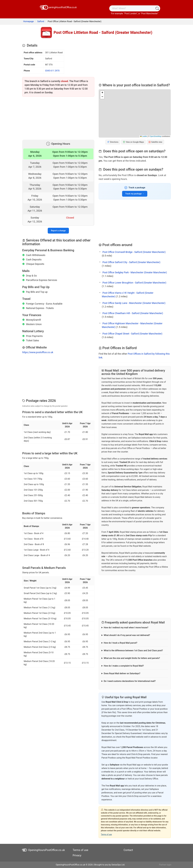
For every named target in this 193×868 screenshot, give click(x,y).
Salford (41, 21)
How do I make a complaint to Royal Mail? (124, 666)
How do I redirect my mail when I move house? (126, 628)
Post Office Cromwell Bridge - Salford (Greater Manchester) (134, 252)
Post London (131, 13)
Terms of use (106, 834)
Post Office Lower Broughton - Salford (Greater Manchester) (134, 283)
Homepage (28, 21)
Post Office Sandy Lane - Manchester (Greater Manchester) (134, 303)
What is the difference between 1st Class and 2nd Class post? (133, 650)
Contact (128, 850)
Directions (113, 142)
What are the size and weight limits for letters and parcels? (132, 658)
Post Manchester (150, 13)
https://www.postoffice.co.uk (38, 352)
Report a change (58, 231)
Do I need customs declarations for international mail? (130, 681)
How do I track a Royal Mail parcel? (120, 643)
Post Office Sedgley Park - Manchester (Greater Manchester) (135, 272)
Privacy (77, 855)
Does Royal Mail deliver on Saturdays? (122, 673)
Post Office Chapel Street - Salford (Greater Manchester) (132, 334)
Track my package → (135, 194)
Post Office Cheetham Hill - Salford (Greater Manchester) (133, 313)
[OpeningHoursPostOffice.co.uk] (58, 7)
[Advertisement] (58, 118)
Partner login (165, 865)
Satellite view (155, 142)
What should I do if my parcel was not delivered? (127, 635)
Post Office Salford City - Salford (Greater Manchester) (131, 262)
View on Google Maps (133, 142)
